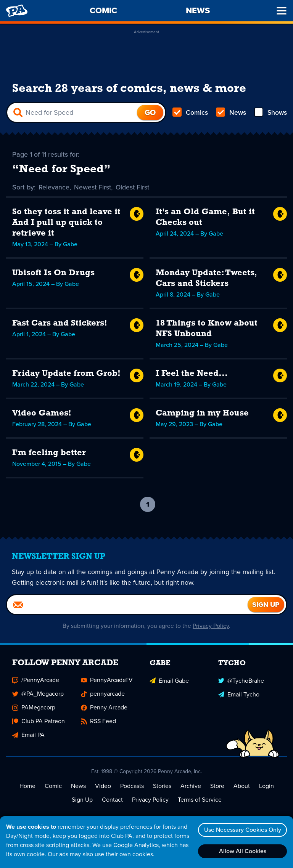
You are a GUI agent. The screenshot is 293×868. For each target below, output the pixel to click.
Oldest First (134, 188)
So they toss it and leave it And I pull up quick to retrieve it (66, 223)
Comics (190, 113)
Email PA (28, 736)
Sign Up (82, 800)
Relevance (54, 188)
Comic (53, 787)
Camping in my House (202, 414)
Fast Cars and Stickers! (60, 324)
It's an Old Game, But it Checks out (205, 218)
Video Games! (42, 414)
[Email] (127, 605)
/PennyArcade (36, 681)
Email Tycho (239, 694)
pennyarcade (103, 694)
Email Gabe (169, 681)
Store (217, 787)
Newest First (93, 188)
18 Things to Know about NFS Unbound (207, 329)
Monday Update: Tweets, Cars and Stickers (206, 279)
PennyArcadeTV (107, 681)
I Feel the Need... (192, 374)
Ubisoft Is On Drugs (53, 274)
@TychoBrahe (241, 681)
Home (27, 787)
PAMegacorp (34, 708)
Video (103, 787)
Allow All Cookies (241, 851)
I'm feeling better (49, 453)
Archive (191, 787)
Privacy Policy (211, 627)
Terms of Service (200, 800)
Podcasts (132, 787)
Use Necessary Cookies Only (241, 830)
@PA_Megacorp (38, 694)
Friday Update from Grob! (66, 374)
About (242, 787)
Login (266, 787)
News (231, 113)
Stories (162, 787)
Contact (112, 800)
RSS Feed (98, 722)
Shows (270, 113)
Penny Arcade (104, 708)
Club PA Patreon (39, 722)
